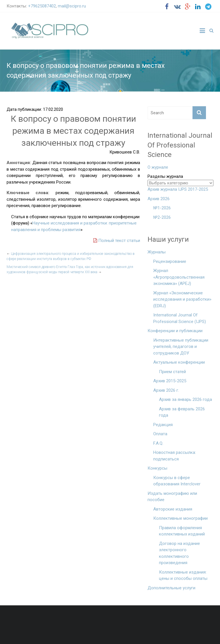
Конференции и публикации (175, 331)
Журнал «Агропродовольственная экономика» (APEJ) (179, 277)
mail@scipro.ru (72, 6)
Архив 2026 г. (166, 390)
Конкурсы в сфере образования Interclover (177, 481)
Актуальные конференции (179, 362)
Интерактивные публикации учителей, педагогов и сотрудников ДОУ (181, 347)
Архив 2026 (159, 199)
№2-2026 (162, 217)
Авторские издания (173, 509)
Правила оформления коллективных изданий (182, 531)
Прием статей (172, 372)
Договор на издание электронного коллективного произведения (179, 553)
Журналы (157, 252)
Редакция (163, 425)
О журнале (158, 167)
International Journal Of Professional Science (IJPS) (180, 318)
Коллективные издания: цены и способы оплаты (183, 575)
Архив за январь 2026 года (185, 399)
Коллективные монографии (180, 518)
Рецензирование (170, 261)
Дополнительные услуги (171, 588)
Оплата (160, 434)
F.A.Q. (158, 443)
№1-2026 (162, 208)
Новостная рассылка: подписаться (175, 456)
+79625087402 (42, 6)
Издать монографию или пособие (172, 497)
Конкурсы (157, 468)
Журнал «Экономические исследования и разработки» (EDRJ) (182, 299)
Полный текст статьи (117, 241)
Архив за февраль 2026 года (182, 412)
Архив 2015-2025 (170, 381)
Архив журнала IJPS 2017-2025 (178, 189)
